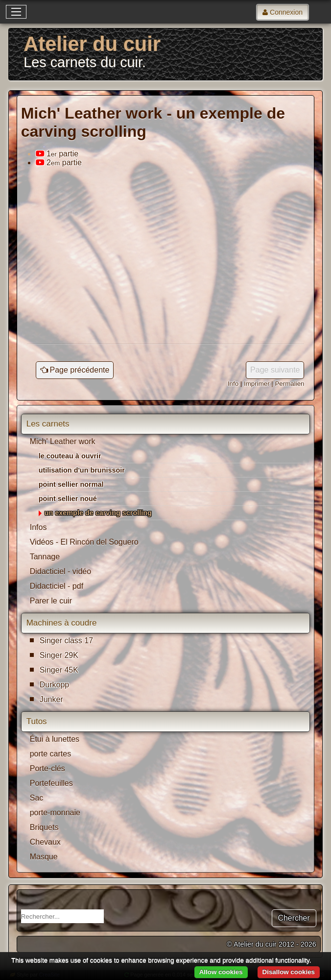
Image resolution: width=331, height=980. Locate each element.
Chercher (294, 918)
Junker (51, 699)
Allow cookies (221, 972)
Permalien (289, 384)
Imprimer (257, 384)
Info (233, 384)
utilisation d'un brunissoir (82, 470)
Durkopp (54, 685)
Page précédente (80, 370)
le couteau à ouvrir (70, 456)
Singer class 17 (66, 641)
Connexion (286, 12)
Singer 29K (59, 655)
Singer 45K (59, 670)
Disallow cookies (289, 972)
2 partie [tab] (59, 163)
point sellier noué (68, 499)
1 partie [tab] (57, 154)
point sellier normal (71, 484)
